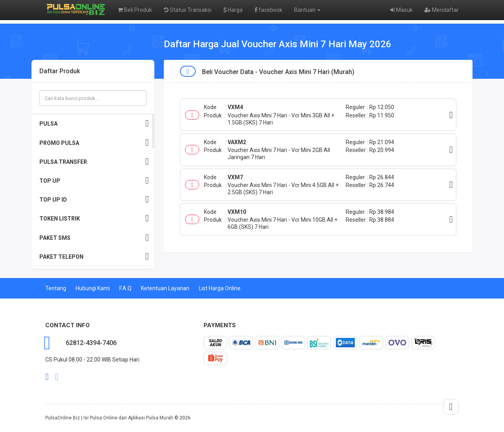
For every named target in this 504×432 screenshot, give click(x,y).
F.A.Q (125, 288)
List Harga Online (220, 288)
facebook (268, 10)
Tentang (56, 288)
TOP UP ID (94, 199)
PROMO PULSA (94, 143)
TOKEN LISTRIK (94, 218)
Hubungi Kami (93, 288)
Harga (233, 10)
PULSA (94, 123)
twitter (57, 377)
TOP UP (94, 181)
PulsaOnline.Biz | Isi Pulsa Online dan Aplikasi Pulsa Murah (109, 418)
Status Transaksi (188, 10)
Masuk (401, 10)
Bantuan (307, 10)
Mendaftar (442, 10)
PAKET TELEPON (94, 257)
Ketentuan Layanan (165, 288)
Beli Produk (135, 10)
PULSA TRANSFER (94, 162)
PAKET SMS (94, 238)
